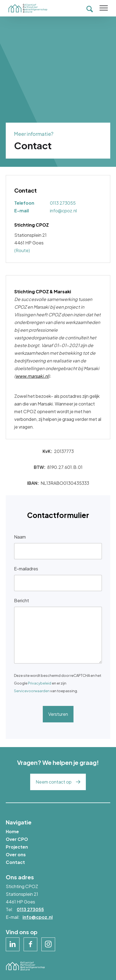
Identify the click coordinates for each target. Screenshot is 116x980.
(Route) (22, 250)
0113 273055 (63, 203)
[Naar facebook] (30, 944)
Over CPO (17, 839)
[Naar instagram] (48, 944)
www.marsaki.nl (32, 376)
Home (12, 831)
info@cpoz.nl (63, 211)
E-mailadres (26, 569)
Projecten (17, 847)
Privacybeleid (40, 683)
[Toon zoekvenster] (90, 8)
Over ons (16, 854)
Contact (15, 862)
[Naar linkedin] (13, 944)
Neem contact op (54, 782)
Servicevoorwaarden (32, 691)
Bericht (22, 600)
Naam (20, 537)
